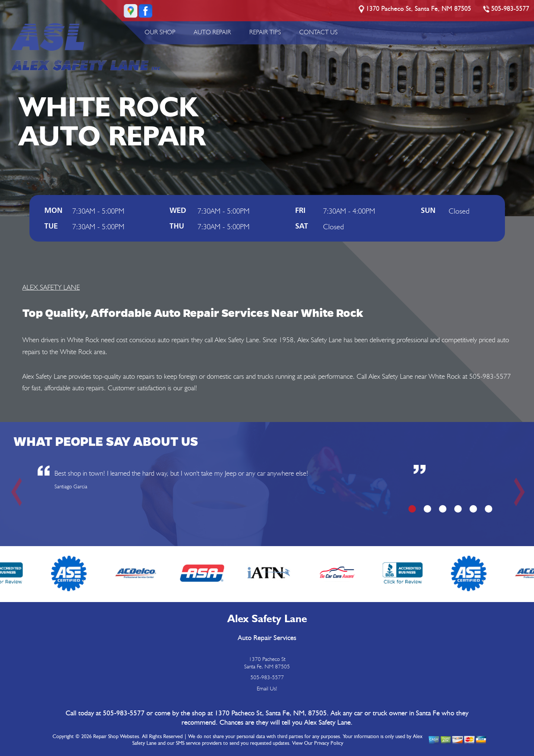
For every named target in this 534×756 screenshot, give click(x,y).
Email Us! (267, 689)
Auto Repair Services (267, 638)
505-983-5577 (510, 9)
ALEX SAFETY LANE (51, 287)
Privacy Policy (329, 743)
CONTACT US (318, 32)
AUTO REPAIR (212, 32)
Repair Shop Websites (116, 737)
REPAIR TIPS (265, 32)
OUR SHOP (160, 32)
